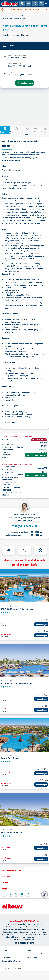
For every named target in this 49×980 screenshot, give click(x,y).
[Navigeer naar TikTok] (28, 894)
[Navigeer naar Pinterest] (16, 894)
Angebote (45, 130)
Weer (36, 130)
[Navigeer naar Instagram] (10, 894)
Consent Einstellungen (11, 961)
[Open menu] (46, 3)
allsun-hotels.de (31, 957)
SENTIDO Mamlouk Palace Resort (17, 609)
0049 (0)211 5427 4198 (24, 526)
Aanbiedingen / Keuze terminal (36, 456)
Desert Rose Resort (10, 758)
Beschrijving (5, 130)
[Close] (47, 9)
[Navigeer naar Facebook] (4, 894)
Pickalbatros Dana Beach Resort (16, 683)
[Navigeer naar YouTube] (22, 894)
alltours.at (6, 950)
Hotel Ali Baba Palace (11, 833)
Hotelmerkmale (17, 130)
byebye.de (6, 957)
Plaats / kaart (27, 131)
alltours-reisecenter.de (34, 954)
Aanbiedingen (41, 624)
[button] (24, 870)
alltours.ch (6, 954)
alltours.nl (29, 950)
